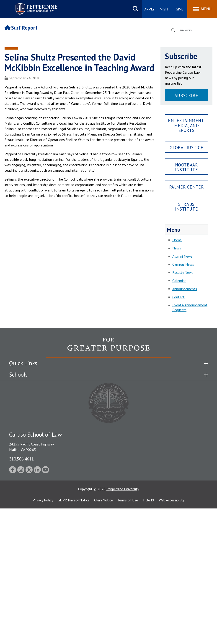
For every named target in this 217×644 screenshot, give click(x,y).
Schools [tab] (18, 375)
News (177, 248)
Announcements (185, 289)
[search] (186, 31)
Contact (178, 297)
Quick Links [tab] (23, 363)
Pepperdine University (123, 489)
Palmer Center (187, 187)
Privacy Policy (43, 500)
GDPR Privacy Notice (74, 500)
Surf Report (21, 28)
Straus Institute (186, 206)
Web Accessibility (172, 500)
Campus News (183, 264)
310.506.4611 (21, 459)
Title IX (148, 500)
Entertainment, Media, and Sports (186, 125)
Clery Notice (103, 500)
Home (177, 240)
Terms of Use (128, 500)
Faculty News (183, 272)
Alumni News (182, 256)
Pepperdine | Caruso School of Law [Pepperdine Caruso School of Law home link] (36, 6)
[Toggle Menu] (202, 9)
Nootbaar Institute (187, 167)
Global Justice (186, 147)
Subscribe (186, 95)
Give (180, 9)
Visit (164, 9)
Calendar (179, 281)
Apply (149, 9)
